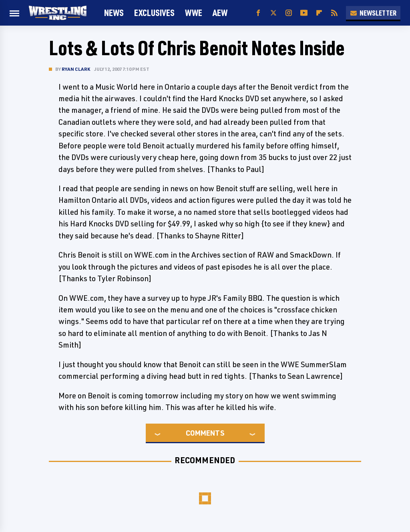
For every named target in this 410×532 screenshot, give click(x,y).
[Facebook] (258, 13)
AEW (220, 13)
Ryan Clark (76, 69)
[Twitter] (273, 13)
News (114, 13)
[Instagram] (289, 13)
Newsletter (373, 13)
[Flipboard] (319, 13)
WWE (194, 13)
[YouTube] (304, 13)
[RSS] (334, 13)
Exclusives (154, 13)
